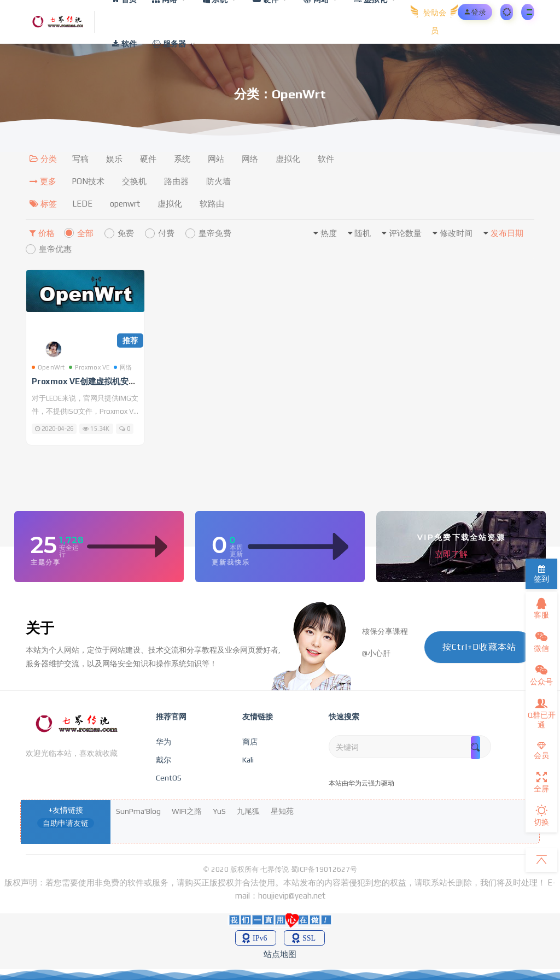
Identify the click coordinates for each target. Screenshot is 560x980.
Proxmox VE (89, 367)
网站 (216, 159)
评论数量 (405, 233)
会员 (541, 751)
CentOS (169, 778)
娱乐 (114, 159)
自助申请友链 (66, 823)
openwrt (125, 204)
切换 (541, 815)
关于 (40, 628)
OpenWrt (48, 367)
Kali (248, 760)
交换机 (134, 181)
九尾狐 (248, 811)
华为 (164, 742)
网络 (250, 159)
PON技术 (88, 181)
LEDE (82, 204)
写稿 (80, 159)
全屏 (541, 782)
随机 (363, 233)
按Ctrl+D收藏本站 (479, 647)
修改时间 (456, 233)
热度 (329, 233)
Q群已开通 (542, 713)
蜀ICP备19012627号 (324, 869)
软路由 (212, 204)
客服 (541, 608)
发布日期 (507, 233)
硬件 (148, 159)
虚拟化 (288, 159)
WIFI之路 (187, 811)
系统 (182, 159)
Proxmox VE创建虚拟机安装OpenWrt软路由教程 (122, 381)
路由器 (176, 181)
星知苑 (282, 811)
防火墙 (218, 181)
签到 (541, 574)
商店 (250, 742)
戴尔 (164, 760)
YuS (219, 811)
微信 (541, 642)
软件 (326, 159)
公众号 (541, 675)
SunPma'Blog (138, 811)
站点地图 (280, 954)
